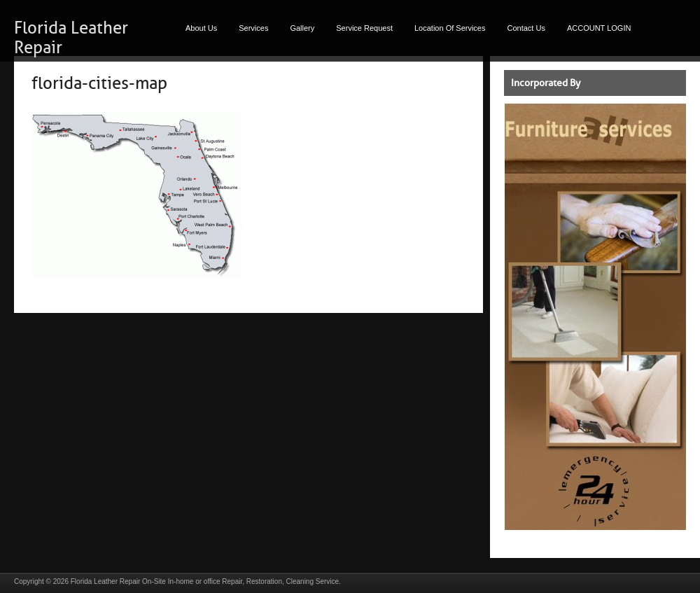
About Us (201, 28)
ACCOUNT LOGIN (599, 28)
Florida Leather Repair (106, 581)
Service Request (364, 28)
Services (253, 28)
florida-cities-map (99, 83)
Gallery (302, 28)
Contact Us (526, 28)
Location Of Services (450, 28)
